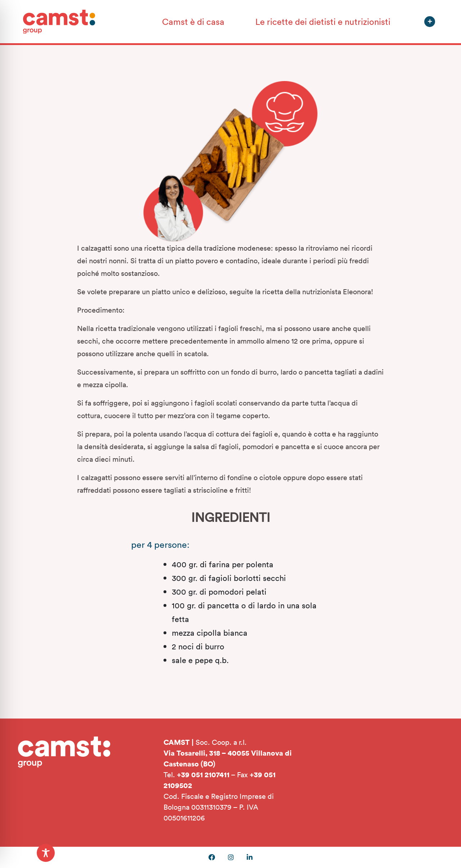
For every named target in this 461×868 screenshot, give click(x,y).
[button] (430, 22)
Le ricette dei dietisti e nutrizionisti (323, 21)
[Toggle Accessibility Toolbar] (46, 853)
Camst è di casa (193, 21)
